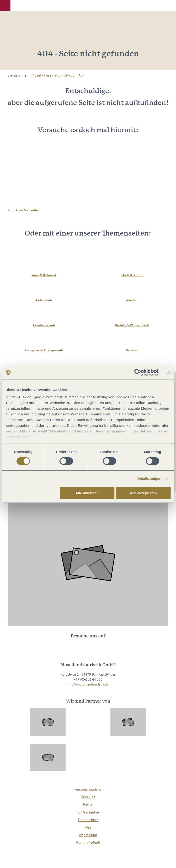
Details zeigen (149, 479)
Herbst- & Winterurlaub (132, 325)
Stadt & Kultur (132, 275)
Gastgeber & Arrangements (44, 350)
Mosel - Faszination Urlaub (53, 75)
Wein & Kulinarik (44, 275)
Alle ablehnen (87, 493)
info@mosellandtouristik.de (88, 684)
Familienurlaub (44, 325)
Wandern (132, 300)
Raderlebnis (44, 300)
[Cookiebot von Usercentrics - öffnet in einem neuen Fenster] (138, 372)
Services (132, 350)
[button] (5, 6)
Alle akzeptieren (143, 493)
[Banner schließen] (169, 372)
